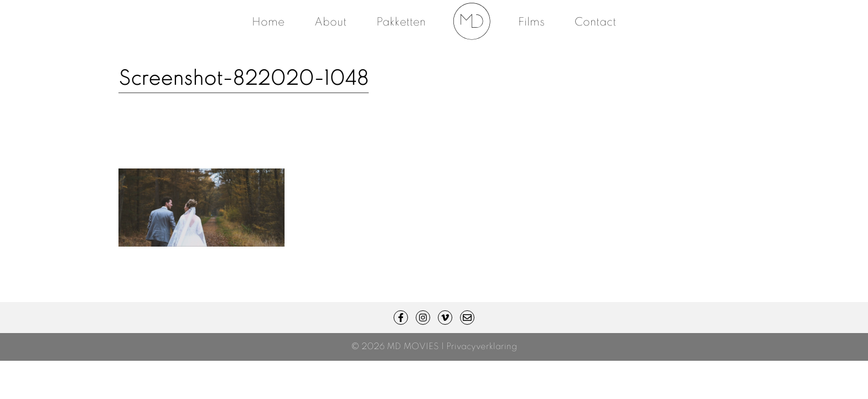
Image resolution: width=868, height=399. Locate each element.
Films (531, 23)
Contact (595, 23)
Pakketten (401, 23)
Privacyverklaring (482, 347)
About (330, 23)
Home (268, 23)
